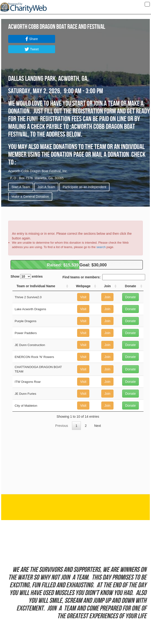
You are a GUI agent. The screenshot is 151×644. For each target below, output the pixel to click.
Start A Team (21, 187)
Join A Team (46, 187)
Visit (83, 297)
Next (98, 426)
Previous (62, 426)
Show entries (27, 276)
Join (107, 297)
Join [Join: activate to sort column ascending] (108, 286)
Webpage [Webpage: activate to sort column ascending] (83, 286)
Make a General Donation (30, 197)
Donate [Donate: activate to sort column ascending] (130, 286)
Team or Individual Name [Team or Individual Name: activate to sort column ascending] (36, 286)
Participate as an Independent (84, 187)
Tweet (32, 49)
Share (32, 39)
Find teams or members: (104, 277)
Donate (130, 297)
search (101, 247)
